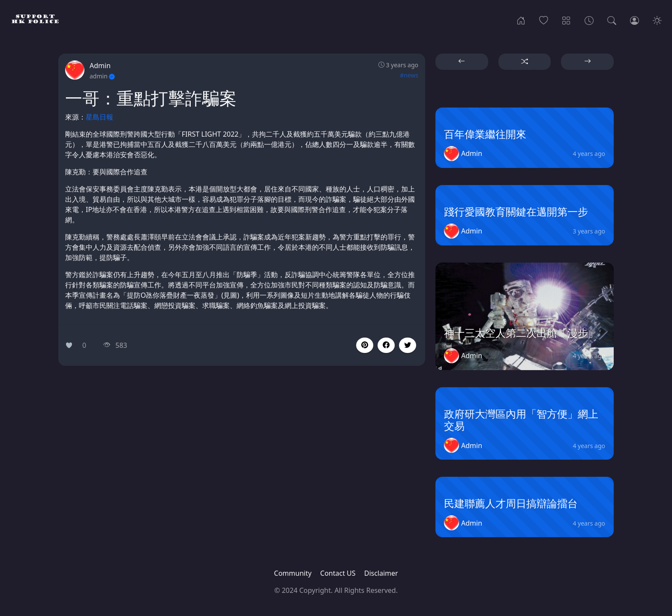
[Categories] (566, 20)
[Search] (612, 20)
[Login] (634, 20)
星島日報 (99, 117)
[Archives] (589, 20)
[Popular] (544, 20)
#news (409, 75)
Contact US (338, 573)
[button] (386, 345)
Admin (100, 66)
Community (293, 573)
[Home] (521, 20)
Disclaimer (381, 573)
